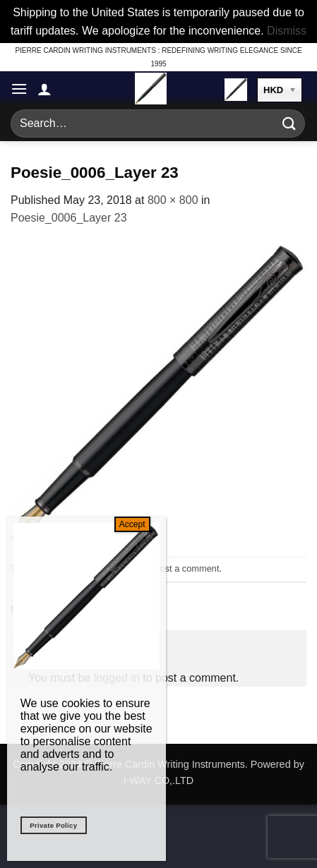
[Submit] (289, 124)
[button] (19, 89)
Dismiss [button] (287, 31)
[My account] (44, 89)
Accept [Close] (132, 524)
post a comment (187, 568)
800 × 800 (173, 200)
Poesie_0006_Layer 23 (69, 218)
